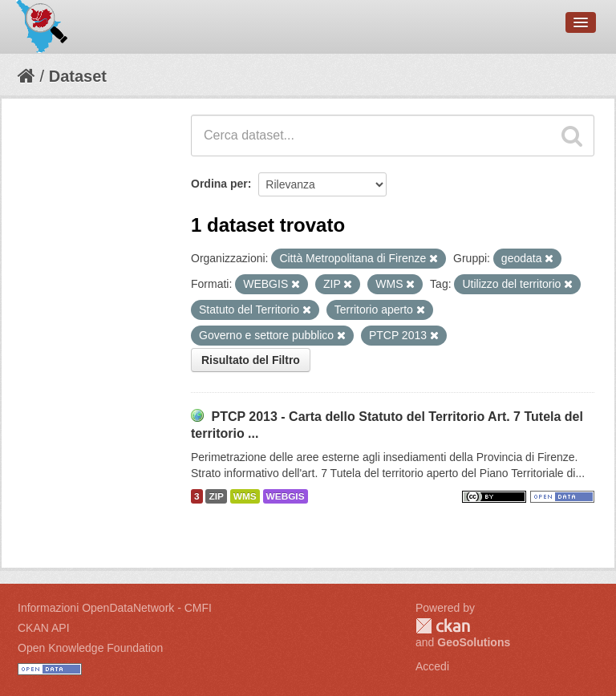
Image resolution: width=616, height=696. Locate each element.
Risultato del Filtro (251, 360)
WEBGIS (286, 496)
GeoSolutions (474, 642)
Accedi (432, 666)
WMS (245, 496)
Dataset (78, 76)
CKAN (443, 626)
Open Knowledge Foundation (90, 648)
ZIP (216, 496)
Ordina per (219, 184)
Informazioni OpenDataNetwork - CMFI (115, 608)
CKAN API (44, 628)
